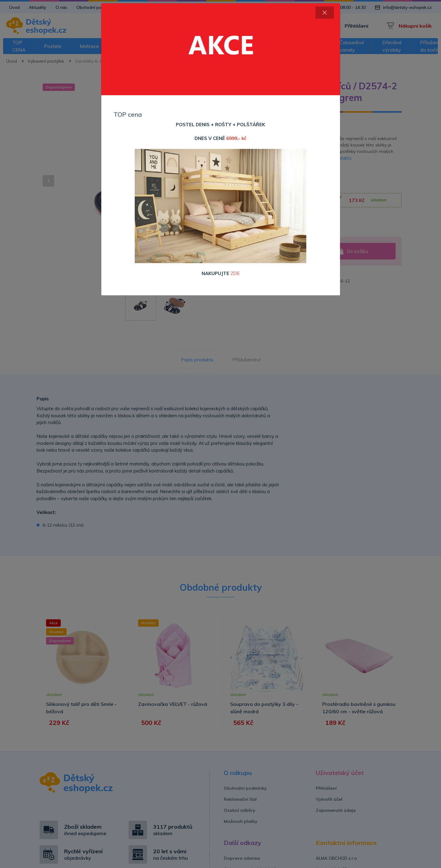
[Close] (325, 13)
